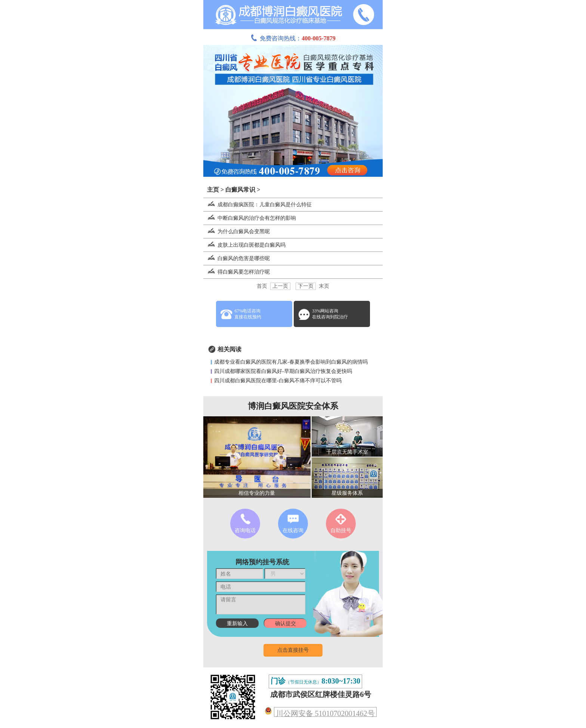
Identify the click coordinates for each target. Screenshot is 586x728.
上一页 (280, 286)
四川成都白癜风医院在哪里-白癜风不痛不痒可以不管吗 (278, 381)
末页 (324, 286)
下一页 (306, 286)
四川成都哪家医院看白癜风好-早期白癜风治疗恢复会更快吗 (283, 371)
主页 (213, 190)
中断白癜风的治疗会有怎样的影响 (250, 218)
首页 (262, 286)
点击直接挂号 (293, 650)
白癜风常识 (240, 190)
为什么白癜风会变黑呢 (237, 232)
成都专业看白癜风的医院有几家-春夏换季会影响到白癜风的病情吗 (291, 362)
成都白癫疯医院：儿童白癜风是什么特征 (257, 205)
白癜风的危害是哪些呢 (237, 258)
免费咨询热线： (293, 38)
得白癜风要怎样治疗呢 (237, 272)
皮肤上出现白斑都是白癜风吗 (244, 245)
